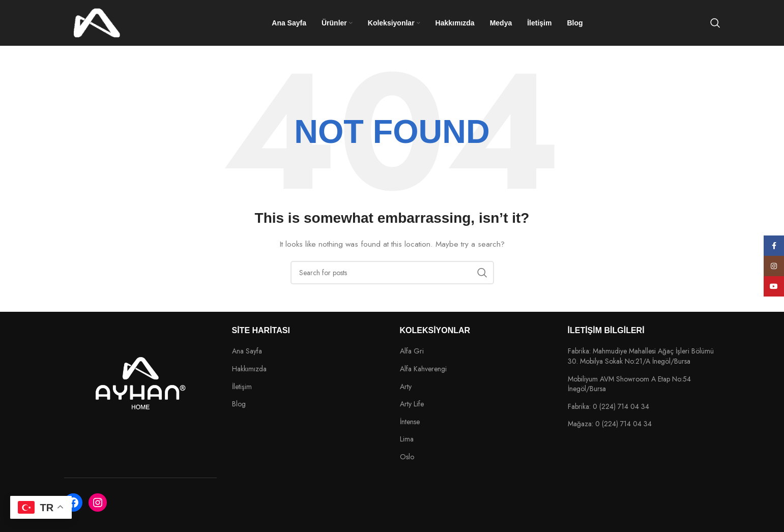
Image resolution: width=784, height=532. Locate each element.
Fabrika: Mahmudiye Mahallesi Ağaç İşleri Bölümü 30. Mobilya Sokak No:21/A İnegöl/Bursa (641, 356)
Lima (407, 439)
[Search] (715, 23)
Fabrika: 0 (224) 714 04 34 (608, 407)
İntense (410, 422)
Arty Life (412, 404)
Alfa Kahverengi (423, 369)
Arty (406, 387)
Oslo (407, 457)
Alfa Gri (412, 351)
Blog (239, 404)
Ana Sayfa (247, 351)
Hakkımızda (249, 369)
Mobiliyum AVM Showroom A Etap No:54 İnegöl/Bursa (629, 384)
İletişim (242, 387)
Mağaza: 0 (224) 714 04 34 (610, 424)
